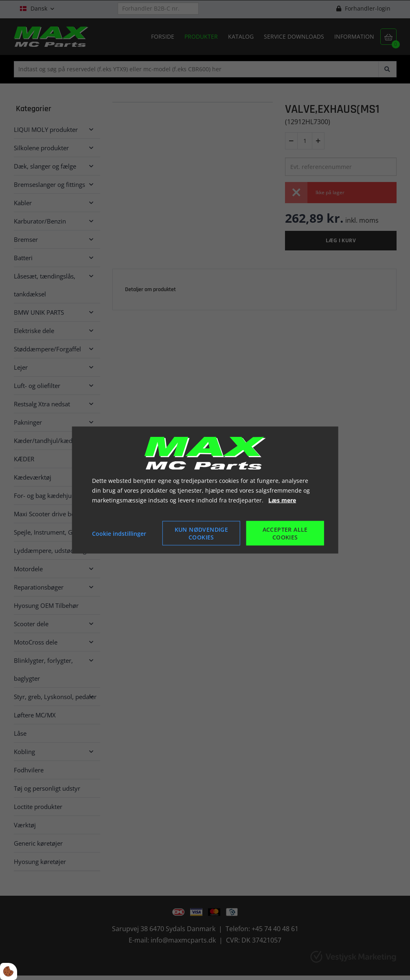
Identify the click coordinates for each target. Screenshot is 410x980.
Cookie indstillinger (119, 533)
